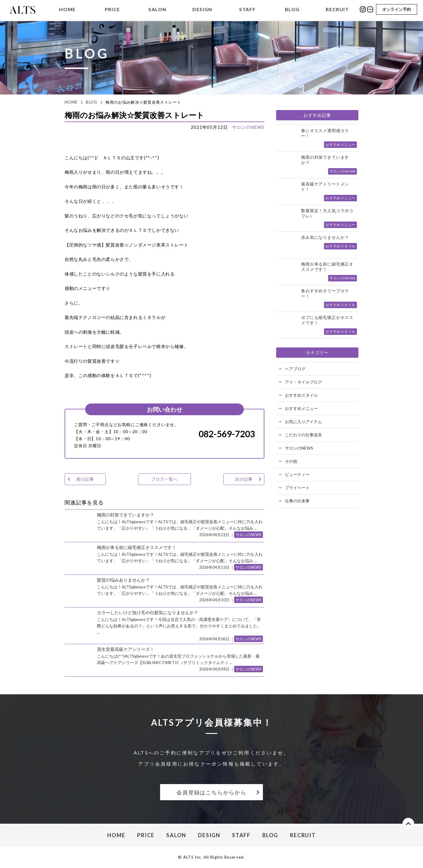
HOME (67, 10)
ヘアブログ (295, 369)
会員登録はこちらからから (211, 792)
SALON (157, 10)
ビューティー (297, 474)
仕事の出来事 (297, 501)
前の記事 (85, 479)
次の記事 (244, 479)
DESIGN (202, 10)
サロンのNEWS (248, 127)
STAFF (247, 10)
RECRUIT (337, 10)
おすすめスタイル (301, 395)
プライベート (297, 488)
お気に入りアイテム (303, 422)
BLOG (292, 10)
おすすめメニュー (301, 408)
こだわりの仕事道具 (303, 435)
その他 (291, 461)
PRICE (113, 10)
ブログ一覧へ (164, 479)
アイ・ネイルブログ (303, 382)
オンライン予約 (397, 10)
